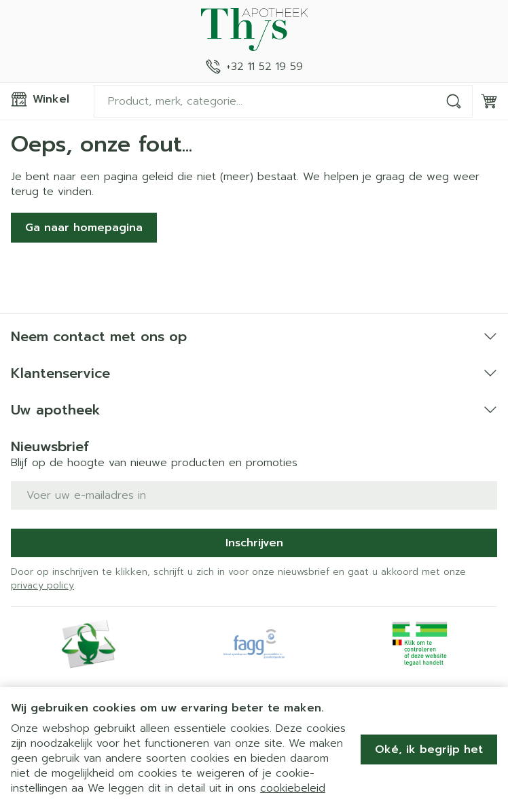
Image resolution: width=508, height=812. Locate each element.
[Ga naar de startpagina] (254, 30)
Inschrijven (254, 543)
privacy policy (42, 585)
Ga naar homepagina (84, 228)
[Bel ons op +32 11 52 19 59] (254, 67)
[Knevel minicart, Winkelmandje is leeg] (489, 101)
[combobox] (283, 101)
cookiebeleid (293, 788)
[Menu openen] (47, 99)
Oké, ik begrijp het (429, 749)
